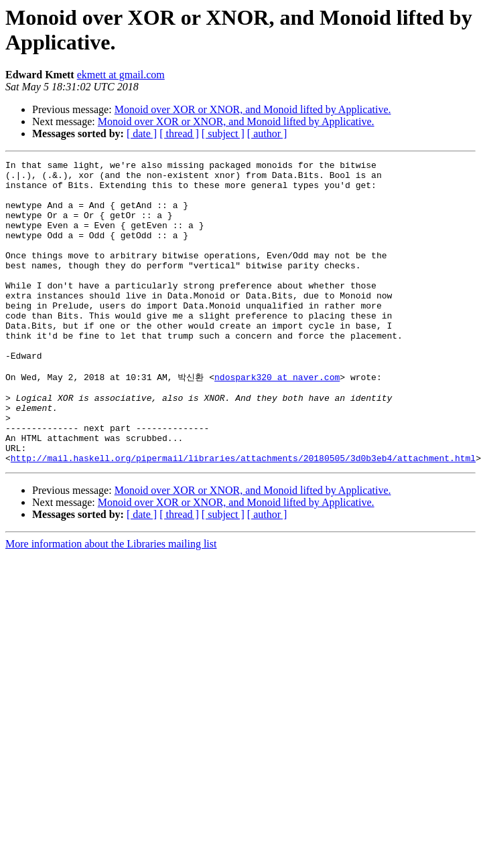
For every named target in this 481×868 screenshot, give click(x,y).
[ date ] (142, 134)
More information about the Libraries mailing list (111, 603)
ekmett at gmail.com (121, 75)
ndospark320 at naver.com (277, 420)
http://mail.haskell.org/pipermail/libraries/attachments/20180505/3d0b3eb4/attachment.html (243, 517)
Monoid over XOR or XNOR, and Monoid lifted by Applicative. (253, 109)
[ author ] (267, 134)
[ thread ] (179, 134)
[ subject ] (223, 134)
